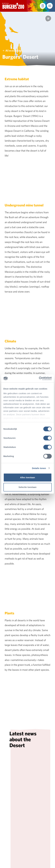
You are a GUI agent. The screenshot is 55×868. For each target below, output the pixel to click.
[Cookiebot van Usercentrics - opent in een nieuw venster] (39, 378)
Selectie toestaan (27, 487)
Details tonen (39, 468)
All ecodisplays (13, 51)
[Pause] (48, 18)
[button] (50, 6)
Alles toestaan (28, 477)
